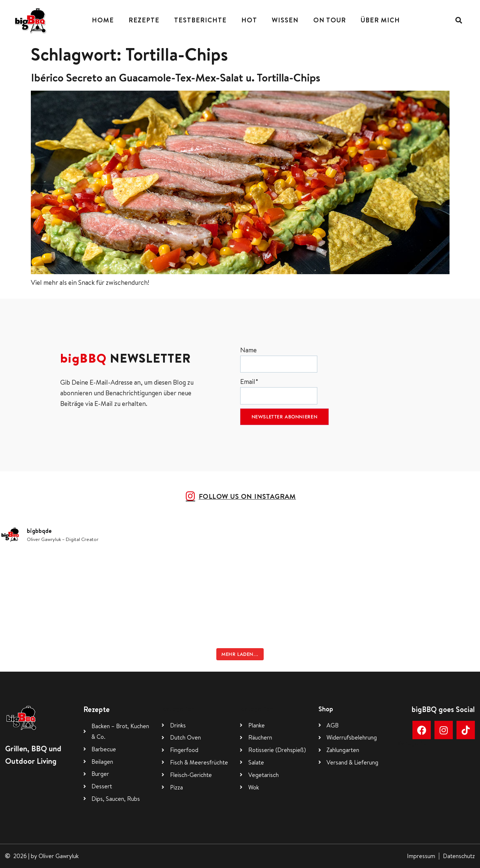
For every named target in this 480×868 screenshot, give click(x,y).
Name (279, 359)
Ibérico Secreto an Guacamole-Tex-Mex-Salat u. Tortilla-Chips (176, 77)
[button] (459, 20)
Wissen (285, 20)
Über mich (380, 20)
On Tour (330, 20)
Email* (279, 391)
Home (103, 20)
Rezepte (144, 20)
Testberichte (200, 20)
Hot (249, 20)
